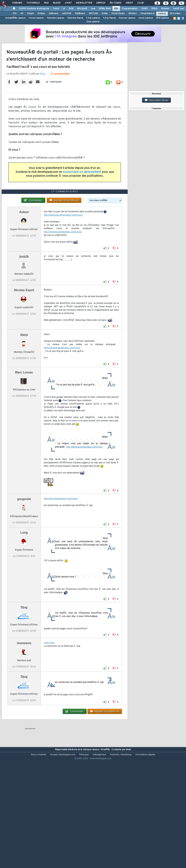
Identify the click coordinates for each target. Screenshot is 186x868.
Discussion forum (156, 100)
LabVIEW (67, 13)
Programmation (130, 9)
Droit (129, 3)
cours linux (49, 690)
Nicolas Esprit (24, 337)
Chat (68, 3)
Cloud (56, 9)
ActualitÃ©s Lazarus (15, 18)
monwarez (24, 690)
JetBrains (53, 13)
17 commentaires (60, 90)
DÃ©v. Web (105, 9)
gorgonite (24, 546)
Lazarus (162, 13)
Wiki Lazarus (163, 18)
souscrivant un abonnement (82, 188)
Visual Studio (118, 13)
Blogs (57, 3)
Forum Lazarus (36, 18)
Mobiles (165, 9)
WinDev (132, 13)
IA (64, 9)
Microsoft (82, 9)
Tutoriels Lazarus (55, 18)
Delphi (31, 13)
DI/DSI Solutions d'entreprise (34, 9)
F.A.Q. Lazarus (93, 18)
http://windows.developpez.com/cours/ (63, 279)
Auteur (24, 259)
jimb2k (24, 304)
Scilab (105, 13)
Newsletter (84, 3)
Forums (17, 3)
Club (140, 3)
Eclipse (41, 13)
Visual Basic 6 (147, 13)
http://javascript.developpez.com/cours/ (63, 262)
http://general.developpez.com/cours (62, 395)
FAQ (46, 3)
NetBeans (80, 13)
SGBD (144, 9)
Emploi (101, 3)
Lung (24, 580)
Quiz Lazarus (93, 22)
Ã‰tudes (115, 3)
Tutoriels (33, 3)
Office (154, 9)
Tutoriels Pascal (75, 18)
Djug (42, 90)
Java (93, 9)
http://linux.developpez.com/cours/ (61, 546)
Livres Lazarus (146, 18)
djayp (24, 382)
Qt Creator (175, 13)
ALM (71, 9)
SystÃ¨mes (179, 9)
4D (22, 13)
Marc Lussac (24, 420)
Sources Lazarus (127, 18)
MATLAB (93, 13)
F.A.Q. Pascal (109, 18)
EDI (116, 9)
